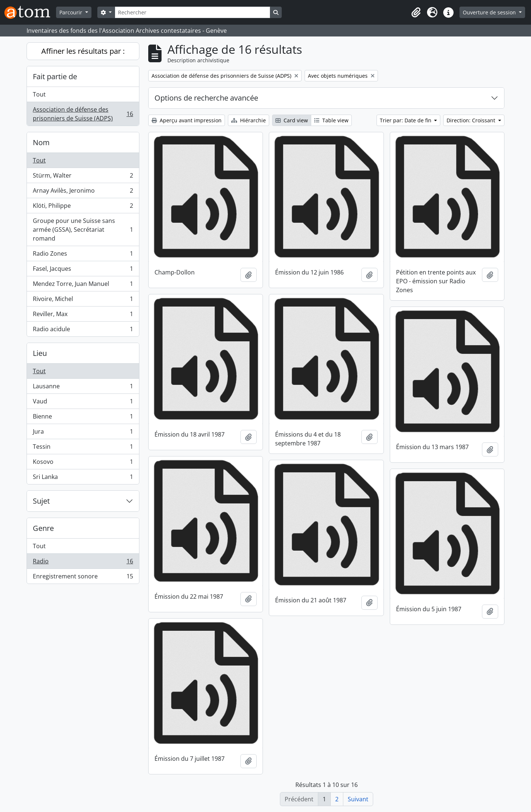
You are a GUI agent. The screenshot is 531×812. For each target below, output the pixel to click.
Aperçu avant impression (187, 120)
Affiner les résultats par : (83, 51)
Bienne (83, 418)
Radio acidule (83, 330)
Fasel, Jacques (83, 270)
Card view (292, 120)
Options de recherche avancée (206, 98)
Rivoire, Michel (83, 300)
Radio (83, 563)
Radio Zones (83, 255)
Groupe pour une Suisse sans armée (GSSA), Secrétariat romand (83, 230)
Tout (39, 94)
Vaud (83, 403)
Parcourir (72, 12)
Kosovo (83, 463)
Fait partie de (55, 76)
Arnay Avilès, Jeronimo (83, 192)
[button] (416, 13)
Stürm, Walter (83, 177)
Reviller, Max (83, 316)
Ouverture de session (490, 12)
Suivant (358, 799)
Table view (331, 120)
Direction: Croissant (472, 120)
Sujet (41, 501)
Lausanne (83, 388)
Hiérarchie (249, 120)
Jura (83, 433)
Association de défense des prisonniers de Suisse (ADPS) (83, 114)
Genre (43, 528)
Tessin (83, 448)
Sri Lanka (83, 478)
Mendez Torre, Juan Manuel (83, 285)
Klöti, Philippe (83, 207)
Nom (41, 142)
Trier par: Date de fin (406, 120)
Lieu (40, 353)
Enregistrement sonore (83, 578)
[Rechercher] (192, 12)
